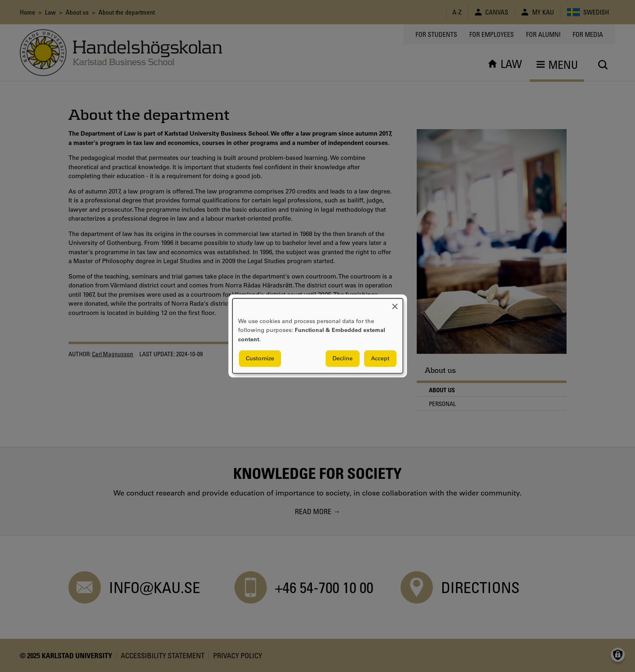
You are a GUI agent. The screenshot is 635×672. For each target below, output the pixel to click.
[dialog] (318, 336)
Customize (260, 359)
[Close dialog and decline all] (395, 303)
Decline (343, 359)
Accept (380, 359)
